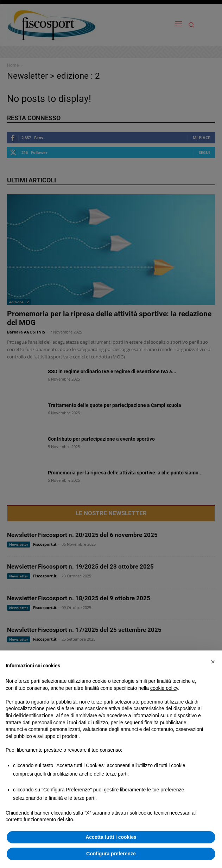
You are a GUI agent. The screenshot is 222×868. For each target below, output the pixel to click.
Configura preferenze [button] (111, 854)
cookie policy (164, 688)
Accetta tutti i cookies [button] (111, 837)
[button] (213, 662)
